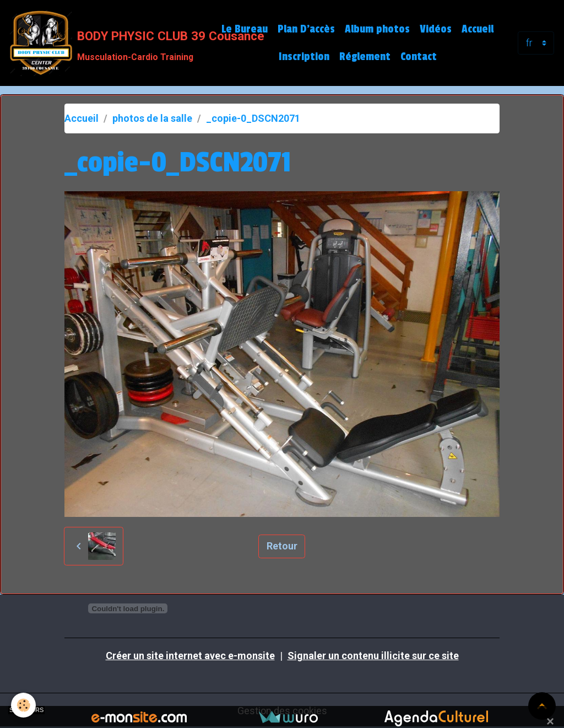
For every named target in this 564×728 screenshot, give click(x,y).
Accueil (478, 29)
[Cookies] (23, 705)
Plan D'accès (306, 29)
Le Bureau (245, 29)
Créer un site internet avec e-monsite (190, 656)
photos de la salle (152, 118)
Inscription (304, 57)
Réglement (365, 57)
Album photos (377, 29)
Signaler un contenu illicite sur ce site (373, 656)
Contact (419, 57)
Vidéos (436, 29)
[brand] (106, 43)
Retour (282, 546)
